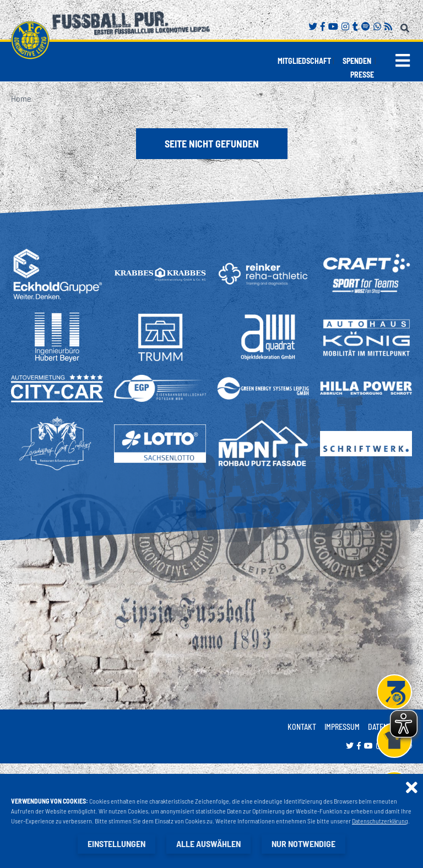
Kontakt (302, 727)
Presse (362, 75)
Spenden (357, 61)
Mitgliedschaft (304, 61)
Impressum (342, 727)
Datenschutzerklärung (380, 821)
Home (21, 98)
